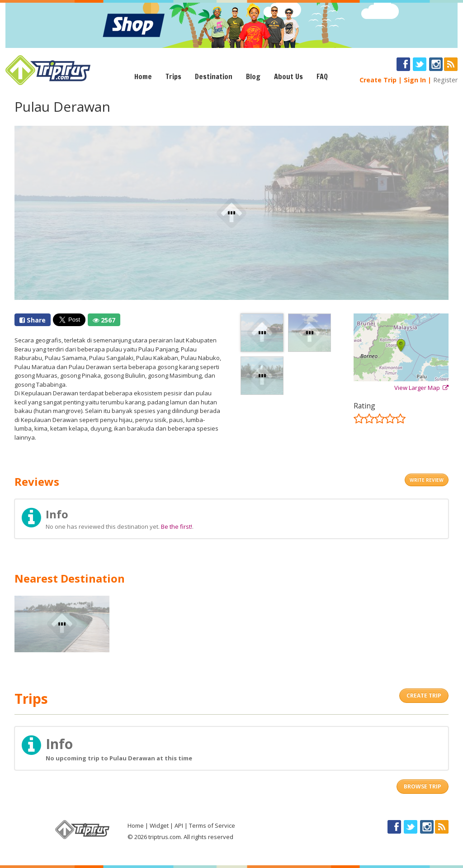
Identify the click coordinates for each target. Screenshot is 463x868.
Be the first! (177, 526)
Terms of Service (212, 825)
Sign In (415, 80)
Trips (173, 76)
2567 (104, 320)
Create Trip (378, 80)
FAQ (322, 76)
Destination (214, 76)
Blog (253, 76)
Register (445, 80)
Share (33, 320)
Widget (159, 825)
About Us (288, 76)
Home (143, 76)
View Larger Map (421, 388)
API (179, 825)
